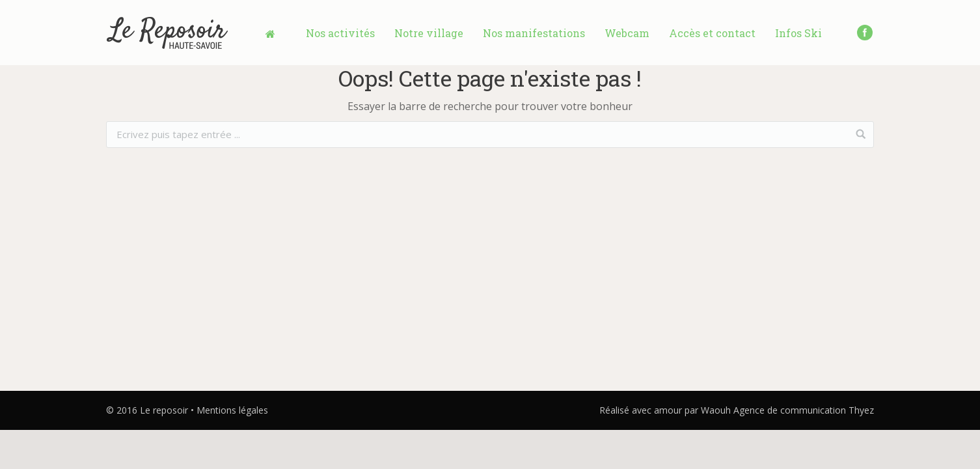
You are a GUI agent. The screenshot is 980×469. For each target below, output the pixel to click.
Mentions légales (232, 410)
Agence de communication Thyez (804, 410)
